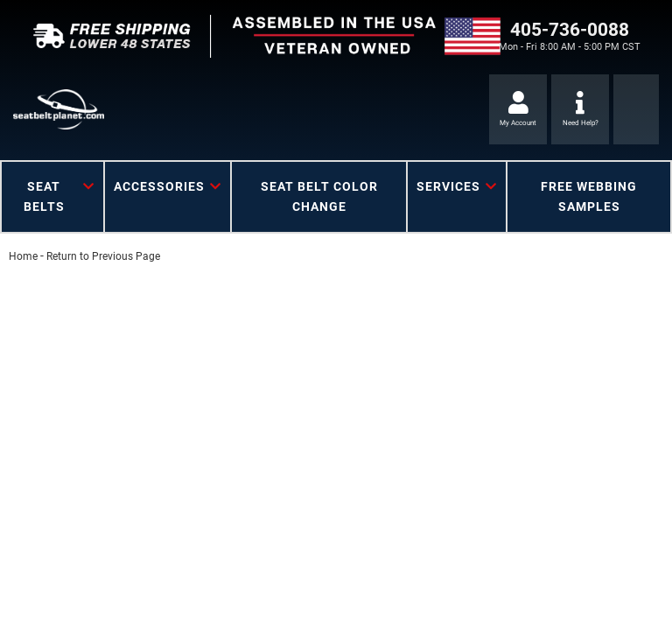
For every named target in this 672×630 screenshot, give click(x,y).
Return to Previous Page (103, 256)
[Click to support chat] (580, 109)
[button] (52, 197)
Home (23, 256)
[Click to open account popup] (518, 109)
